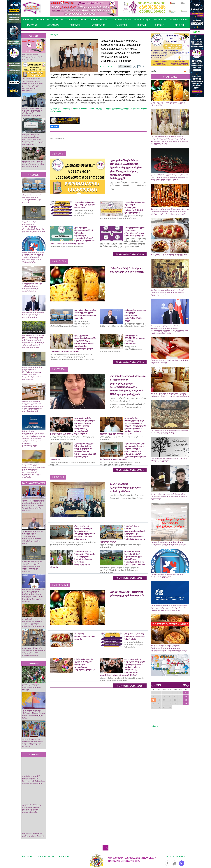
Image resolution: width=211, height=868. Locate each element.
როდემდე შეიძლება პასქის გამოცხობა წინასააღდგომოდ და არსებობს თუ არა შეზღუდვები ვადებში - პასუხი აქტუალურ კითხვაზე (170, 648)
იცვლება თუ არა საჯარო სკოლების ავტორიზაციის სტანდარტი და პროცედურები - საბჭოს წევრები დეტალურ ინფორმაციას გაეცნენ (33, 406)
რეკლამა (64, 856)
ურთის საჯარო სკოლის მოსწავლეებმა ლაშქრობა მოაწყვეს (32, 687)
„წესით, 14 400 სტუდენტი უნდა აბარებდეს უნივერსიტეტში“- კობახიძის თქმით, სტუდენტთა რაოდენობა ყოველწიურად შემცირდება (33, 506)
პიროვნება (53, 25)
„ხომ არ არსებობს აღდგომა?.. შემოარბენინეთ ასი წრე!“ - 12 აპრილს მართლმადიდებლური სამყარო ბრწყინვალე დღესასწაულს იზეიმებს (170, 177)
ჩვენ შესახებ (46, 856)
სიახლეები (43, 20)
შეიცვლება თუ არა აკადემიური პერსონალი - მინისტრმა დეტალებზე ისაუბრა (33, 315)
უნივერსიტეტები (99, 20)
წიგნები (160, 25)
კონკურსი (179, 25)
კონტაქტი (27, 856)
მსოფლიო (160, 20)
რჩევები (141, 25)
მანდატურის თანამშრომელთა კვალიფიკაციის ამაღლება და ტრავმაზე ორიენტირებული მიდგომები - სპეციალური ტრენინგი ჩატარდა (33, 257)
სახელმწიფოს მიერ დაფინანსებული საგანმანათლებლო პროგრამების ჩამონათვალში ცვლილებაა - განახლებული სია (34, 227)
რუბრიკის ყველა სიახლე (130, 254)
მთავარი (28, 20)
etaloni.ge (155, 726)
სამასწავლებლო (76, 20)
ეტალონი (32, 25)
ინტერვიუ (75, 25)
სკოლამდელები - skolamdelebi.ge (131, 20)
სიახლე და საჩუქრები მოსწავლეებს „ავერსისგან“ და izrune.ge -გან (33, 57)
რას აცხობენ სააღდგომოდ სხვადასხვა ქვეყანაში (169, 255)
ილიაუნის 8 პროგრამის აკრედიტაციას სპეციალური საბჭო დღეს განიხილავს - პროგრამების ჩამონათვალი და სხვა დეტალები (34, 139)
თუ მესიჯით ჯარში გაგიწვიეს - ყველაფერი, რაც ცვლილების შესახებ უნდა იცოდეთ (33, 164)
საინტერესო (98, 25)
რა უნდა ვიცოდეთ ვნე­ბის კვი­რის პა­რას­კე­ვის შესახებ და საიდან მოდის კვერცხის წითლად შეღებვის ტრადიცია (168, 292)
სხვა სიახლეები (179, 20)
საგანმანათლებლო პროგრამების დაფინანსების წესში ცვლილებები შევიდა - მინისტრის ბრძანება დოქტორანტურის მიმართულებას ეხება (169, 608)
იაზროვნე (121, 25)
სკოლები (58, 20)
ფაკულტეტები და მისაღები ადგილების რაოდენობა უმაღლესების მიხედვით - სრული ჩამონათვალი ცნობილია (32, 566)
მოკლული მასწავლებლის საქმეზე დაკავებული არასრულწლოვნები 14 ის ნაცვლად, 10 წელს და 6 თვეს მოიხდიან (170, 496)
